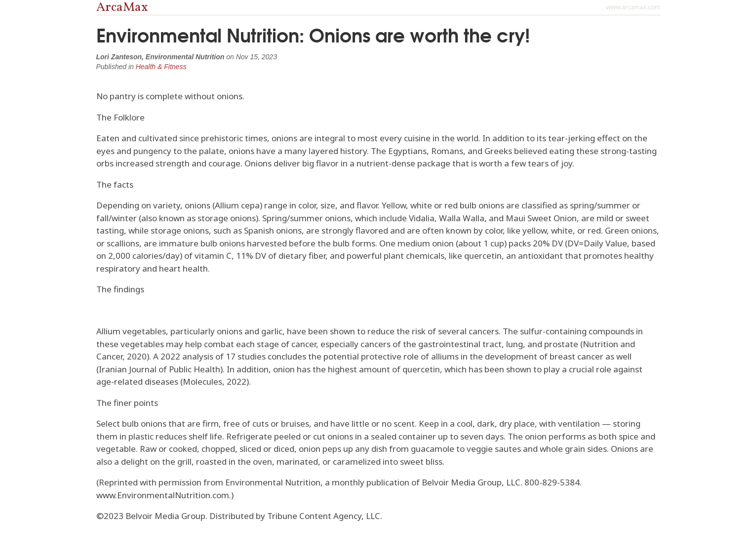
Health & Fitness (161, 67)
